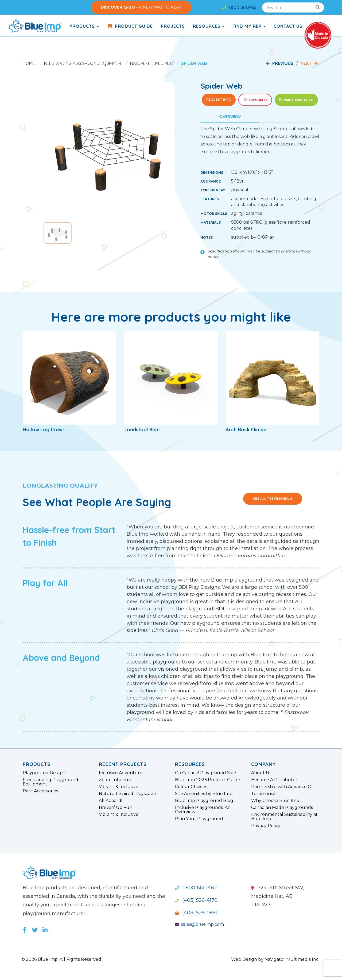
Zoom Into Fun (115, 780)
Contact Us (288, 26)
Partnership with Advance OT (283, 787)
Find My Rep (249, 26)
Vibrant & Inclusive (119, 787)
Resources (209, 26)
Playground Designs (44, 773)
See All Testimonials (273, 499)
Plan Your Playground (199, 819)
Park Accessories (40, 791)
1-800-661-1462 (196, 888)
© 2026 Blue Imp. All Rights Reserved (61, 959)
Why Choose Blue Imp (275, 801)
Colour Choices (191, 787)
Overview (230, 117)
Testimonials (264, 794)
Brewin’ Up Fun (116, 808)
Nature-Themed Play (152, 63)
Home (29, 63)
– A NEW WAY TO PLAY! (141, 7)
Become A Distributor (274, 780)
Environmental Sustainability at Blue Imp (284, 817)
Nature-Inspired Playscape (127, 794)
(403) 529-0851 (196, 913)
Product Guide (130, 26)
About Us (261, 773)
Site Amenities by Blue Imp (204, 794)
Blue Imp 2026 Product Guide (208, 780)
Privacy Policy (266, 826)
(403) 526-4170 (196, 900)
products (84, 26)
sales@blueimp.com (199, 924)
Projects (173, 26)
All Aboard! (110, 801)
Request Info (219, 100)
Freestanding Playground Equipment (82, 63)
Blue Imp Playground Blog (204, 801)
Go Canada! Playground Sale (206, 773)
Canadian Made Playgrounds (282, 808)
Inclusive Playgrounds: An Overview (203, 810)
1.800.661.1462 (239, 7)
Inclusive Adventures (122, 773)
